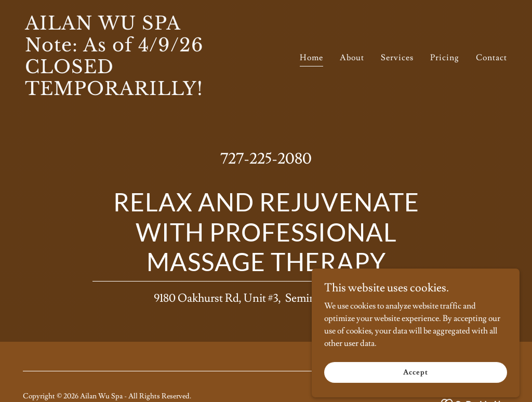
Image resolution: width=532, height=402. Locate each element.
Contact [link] (491, 58)
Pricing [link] (445, 58)
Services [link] (397, 58)
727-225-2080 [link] (266, 159)
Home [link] (311, 58)
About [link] (352, 58)
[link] (141, 92)
